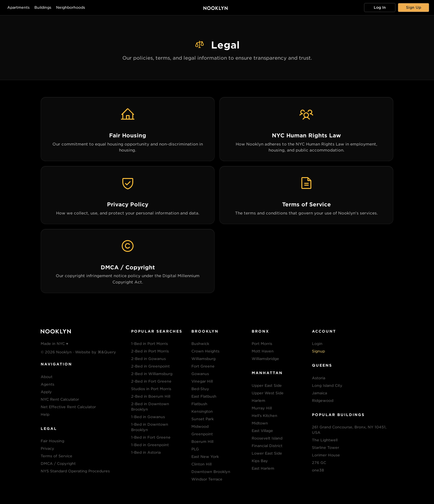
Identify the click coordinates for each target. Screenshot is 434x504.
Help (45, 414)
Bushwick (200, 344)
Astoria (319, 378)
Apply (46, 392)
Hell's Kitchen (264, 416)
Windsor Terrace (207, 479)
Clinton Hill (201, 464)
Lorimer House (326, 455)
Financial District (267, 446)
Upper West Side (268, 393)
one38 (318, 470)
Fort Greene (203, 366)
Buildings (43, 7)
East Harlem (263, 468)
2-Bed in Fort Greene (151, 381)
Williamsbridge (265, 359)
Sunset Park (203, 419)
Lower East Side (267, 453)
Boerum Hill (202, 441)
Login (317, 344)
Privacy (47, 448)
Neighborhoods (71, 7)
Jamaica (319, 393)
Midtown (260, 423)
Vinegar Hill (202, 381)
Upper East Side (267, 385)
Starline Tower (325, 448)
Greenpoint (202, 434)
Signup (318, 351)
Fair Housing (52, 441)
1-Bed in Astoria (146, 452)
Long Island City (327, 385)
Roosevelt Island (267, 438)
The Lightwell (325, 440)
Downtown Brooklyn (211, 472)
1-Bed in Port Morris (149, 344)
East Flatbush (204, 396)
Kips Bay (260, 461)
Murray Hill (262, 408)
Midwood (200, 426)
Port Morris (262, 344)
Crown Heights (205, 351)
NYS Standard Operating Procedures (75, 471)
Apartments (18, 7)
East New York (205, 457)
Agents (47, 384)
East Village (262, 431)
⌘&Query (107, 352)
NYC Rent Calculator (60, 399)
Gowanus (200, 374)
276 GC (319, 463)
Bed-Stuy (200, 389)
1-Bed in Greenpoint (150, 445)
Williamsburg (203, 359)
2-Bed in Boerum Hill (151, 396)
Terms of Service (57, 456)
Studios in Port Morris (151, 389)
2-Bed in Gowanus (148, 359)
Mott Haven (263, 351)
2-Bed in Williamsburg (152, 374)
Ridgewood (323, 401)
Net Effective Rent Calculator (68, 407)
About (47, 377)
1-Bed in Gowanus (148, 417)
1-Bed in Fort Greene (151, 437)
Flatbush (199, 404)
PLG (195, 449)
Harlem (258, 401)
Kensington (202, 411)
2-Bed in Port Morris (150, 351)
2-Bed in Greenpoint (150, 366)
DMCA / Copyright (58, 463)
